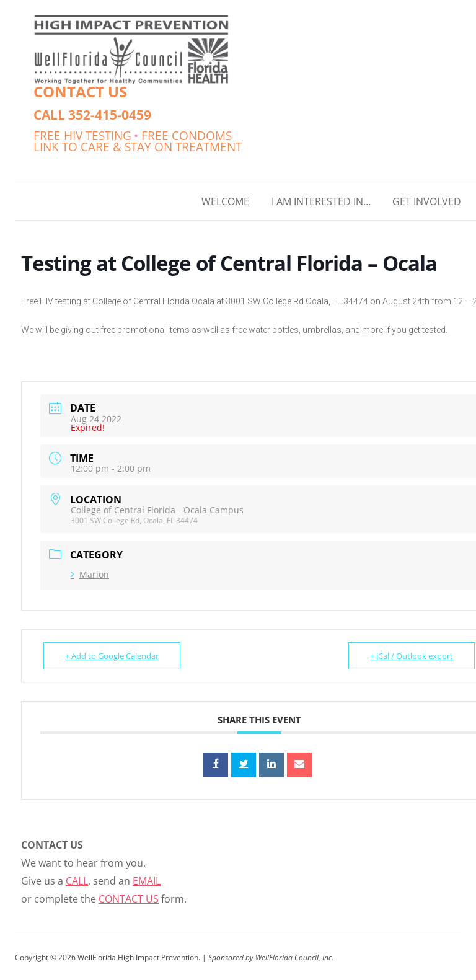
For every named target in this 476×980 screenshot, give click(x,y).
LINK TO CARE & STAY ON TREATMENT (138, 147)
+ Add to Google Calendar (112, 656)
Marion (90, 574)
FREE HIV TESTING (82, 135)
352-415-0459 (110, 114)
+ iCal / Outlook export (412, 656)
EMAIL (147, 881)
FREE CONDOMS (187, 135)
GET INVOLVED (427, 201)
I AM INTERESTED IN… (321, 201)
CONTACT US (80, 91)
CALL (77, 881)
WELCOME (225, 201)
